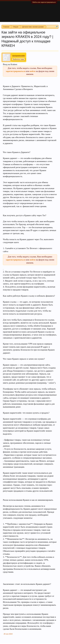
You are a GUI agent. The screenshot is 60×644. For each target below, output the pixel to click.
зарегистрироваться (16, 71)
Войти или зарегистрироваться (44, 2)
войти (32, 71)
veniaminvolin (19, 56)
